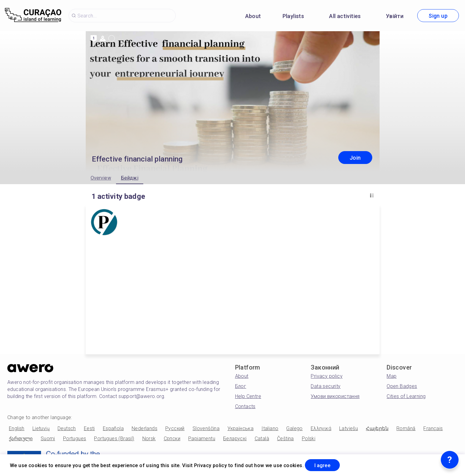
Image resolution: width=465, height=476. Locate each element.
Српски (172, 439)
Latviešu (349, 428)
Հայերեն (377, 428)
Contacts (245, 406)
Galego (294, 428)
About (253, 16)
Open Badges (402, 386)
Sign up (438, 16)
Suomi (48, 439)
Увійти (395, 16)
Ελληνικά (321, 428)
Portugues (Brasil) (114, 439)
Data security (326, 386)
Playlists (293, 16)
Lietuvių (41, 428)
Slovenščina (206, 428)
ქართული (21, 439)
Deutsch (67, 428)
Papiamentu (202, 439)
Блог (241, 386)
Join (355, 158)
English (17, 428)
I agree (325, 465)
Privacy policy (327, 376)
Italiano (270, 428)
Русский (175, 428)
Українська (240, 428)
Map (392, 376)
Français (433, 428)
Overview (101, 178)
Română (406, 428)
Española (113, 428)
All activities (345, 16)
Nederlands (144, 428)
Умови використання (335, 396)
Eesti (89, 428)
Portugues (75, 439)
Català (262, 439)
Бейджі (130, 178)
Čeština (285, 439)
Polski (309, 439)
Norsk (149, 439)
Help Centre (248, 396)
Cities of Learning (406, 396)
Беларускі (235, 439)
